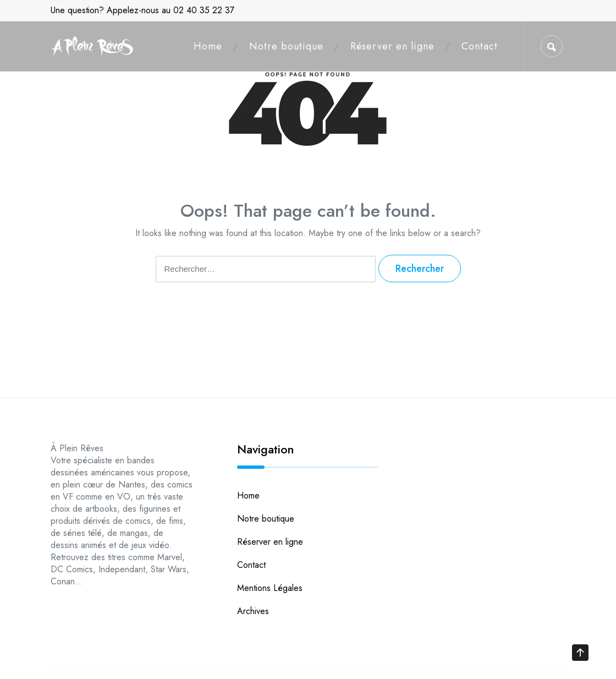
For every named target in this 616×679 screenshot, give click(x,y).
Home (208, 46)
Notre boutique (286, 46)
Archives (253, 611)
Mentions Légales (270, 588)
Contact (480, 46)
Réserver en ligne (392, 46)
